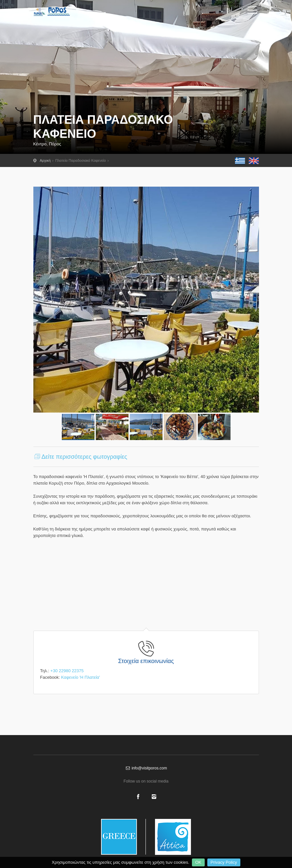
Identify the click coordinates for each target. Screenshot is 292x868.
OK (198, 862)
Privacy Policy (224, 862)
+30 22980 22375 (67, 671)
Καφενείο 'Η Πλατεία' (81, 677)
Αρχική (45, 160)
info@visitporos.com (146, 768)
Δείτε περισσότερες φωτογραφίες (80, 457)
